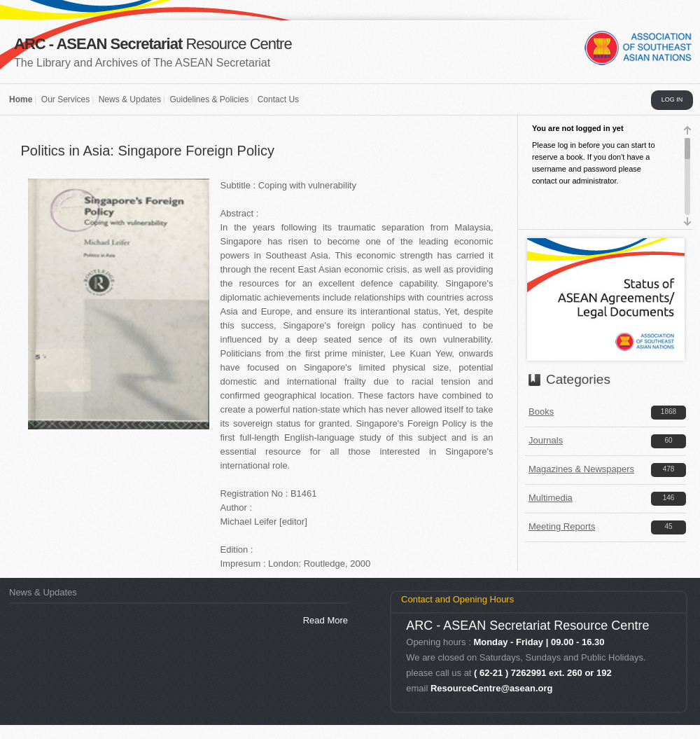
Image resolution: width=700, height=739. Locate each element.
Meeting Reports (562, 526)
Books (541, 412)
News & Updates (130, 99)
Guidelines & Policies (209, 99)
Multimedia (551, 498)
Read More (325, 620)
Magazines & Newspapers (581, 469)
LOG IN (672, 99)
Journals (546, 440)
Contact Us (278, 99)
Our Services (65, 99)
